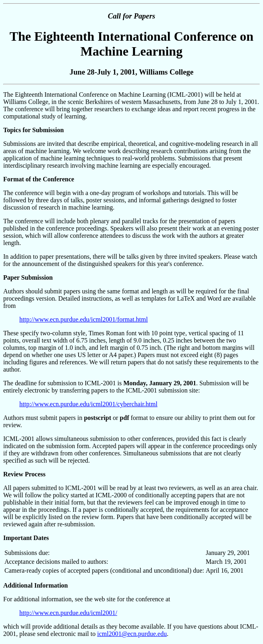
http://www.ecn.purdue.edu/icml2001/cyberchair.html (88, 404)
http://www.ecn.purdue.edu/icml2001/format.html (84, 319)
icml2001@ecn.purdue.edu (132, 634)
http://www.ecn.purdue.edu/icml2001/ (68, 613)
